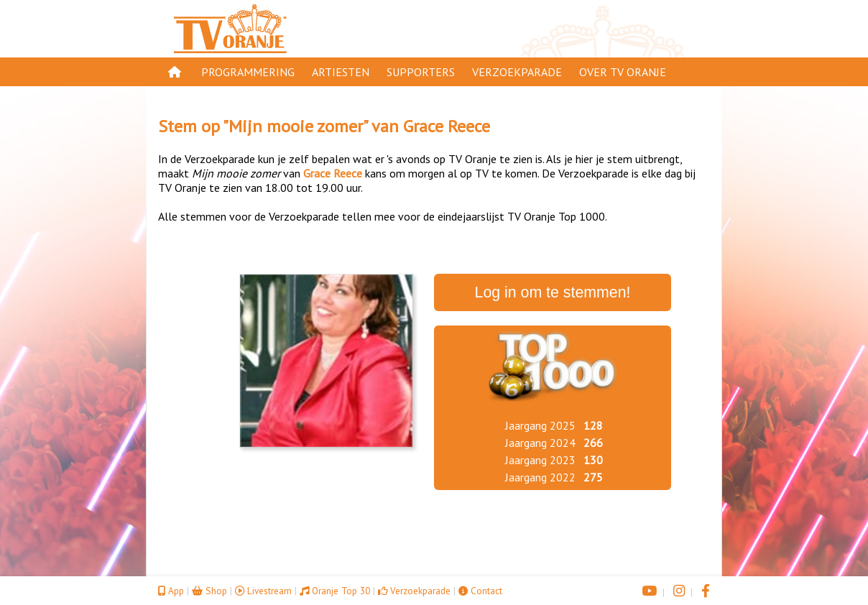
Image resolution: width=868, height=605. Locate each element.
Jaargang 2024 (540, 443)
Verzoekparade (517, 72)
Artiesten (341, 72)
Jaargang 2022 (540, 477)
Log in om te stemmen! (553, 292)
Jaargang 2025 (540, 425)
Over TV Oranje (623, 72)
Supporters (421, 72)
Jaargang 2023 (540, 460)
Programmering (248, 72)
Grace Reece (447, 126)
